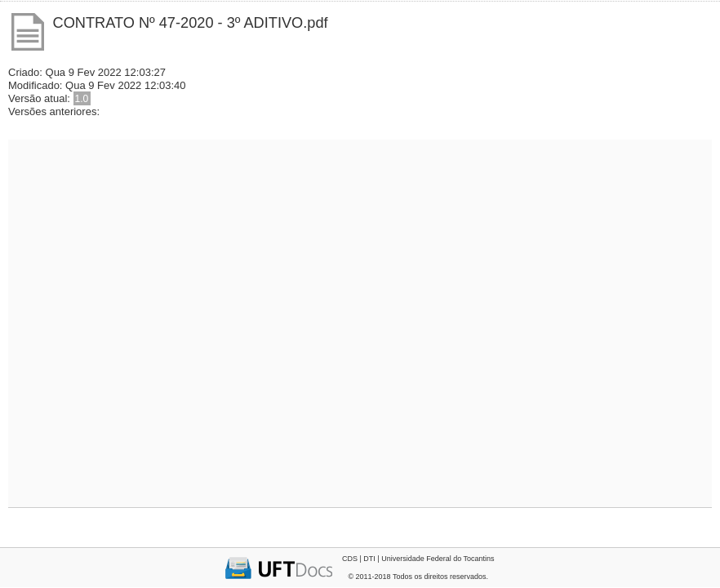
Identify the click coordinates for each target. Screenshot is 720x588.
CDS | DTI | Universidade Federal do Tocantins (418, 559)
